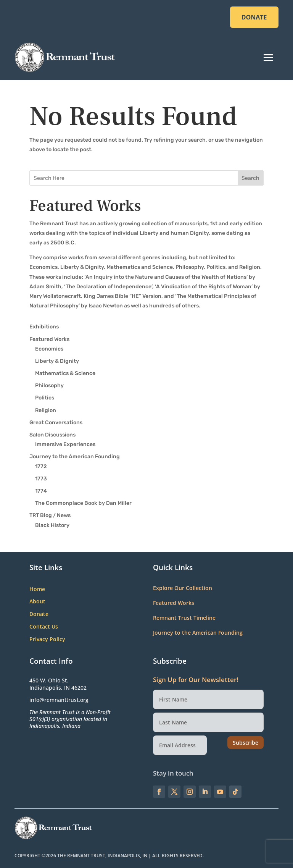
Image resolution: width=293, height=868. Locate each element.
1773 (41, 479)
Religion (46, 410)
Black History (52, 525)
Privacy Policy (47, 639)
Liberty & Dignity (57, 361)
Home (37, 589)
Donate (39, 614)
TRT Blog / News (50, 515)
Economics (49, 349)
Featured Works (49, 339)
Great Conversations (56, 423)
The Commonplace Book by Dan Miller (83, 503)
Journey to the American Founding (75, 457)
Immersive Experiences (65, 444)
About (37, 602)
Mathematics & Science (65, 373)
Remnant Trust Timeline (184, 618)
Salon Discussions (52, 435)
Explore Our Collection (183, 588)
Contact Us (44, 627)
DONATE (254, 17)
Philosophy (49, 386)
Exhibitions (44, 327)
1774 (41, 491)
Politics (45, 398)
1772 (41, 466)
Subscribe (246, 743)
